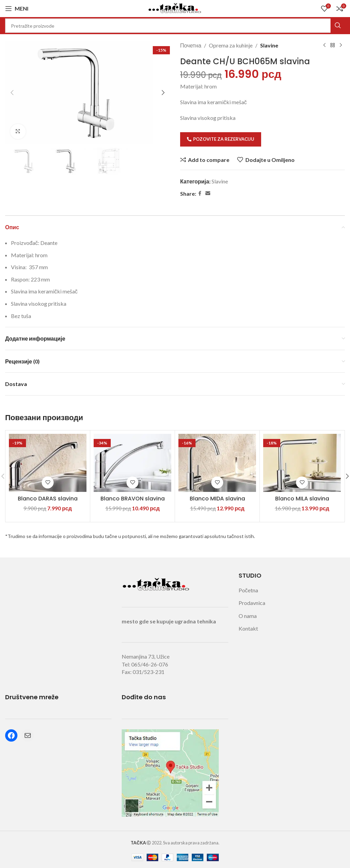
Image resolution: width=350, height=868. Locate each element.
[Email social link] (208, 194)
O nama (248, 616)
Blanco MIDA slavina (217, 499)
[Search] (175, 26)
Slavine (269, 45)
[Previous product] (324, 45)
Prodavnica (252, 603)
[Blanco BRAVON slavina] (132, 463)
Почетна (191, 45)
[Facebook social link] (200, 194)
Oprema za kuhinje (231, 45)
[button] (12, 93)
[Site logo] (175, 8)
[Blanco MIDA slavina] (217, 463)
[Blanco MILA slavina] (302, 463)
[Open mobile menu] (17, 9)
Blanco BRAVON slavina (133, 499)
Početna (248, 590)
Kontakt (248, 628)
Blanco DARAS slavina (48, 499)
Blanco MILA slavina (302, 499)
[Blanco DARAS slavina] (48, 463)
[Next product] (341, 45)
